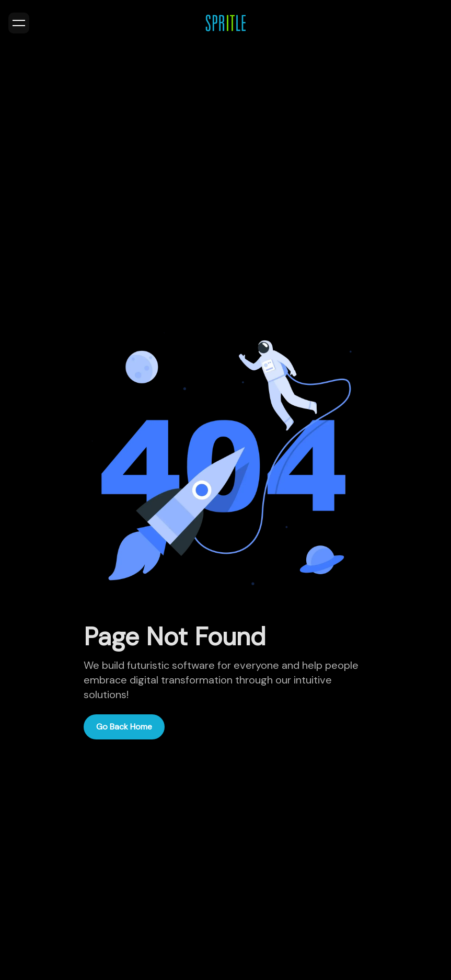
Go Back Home (124, 727)
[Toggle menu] (19, 23)
